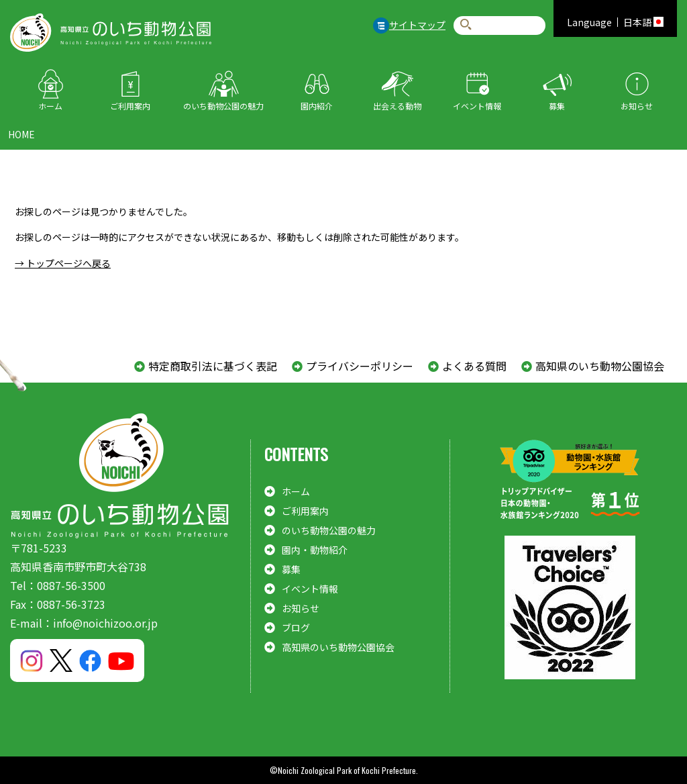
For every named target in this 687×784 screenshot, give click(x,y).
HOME (21, 134)
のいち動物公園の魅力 (223, 106)
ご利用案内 (130, 106)
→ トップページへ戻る (63, 263)
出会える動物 (397, 106)
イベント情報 (477, 106)
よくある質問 (474, 366)
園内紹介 (317, 106)
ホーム (50, 106)
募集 (557, 106)
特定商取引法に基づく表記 (213, 366)
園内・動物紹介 (315, 550)
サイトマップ (417, 25)
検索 (466, 25)
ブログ (296, 628)
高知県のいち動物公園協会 (600, 366)
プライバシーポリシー (360, 366)
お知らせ (637, 106)
